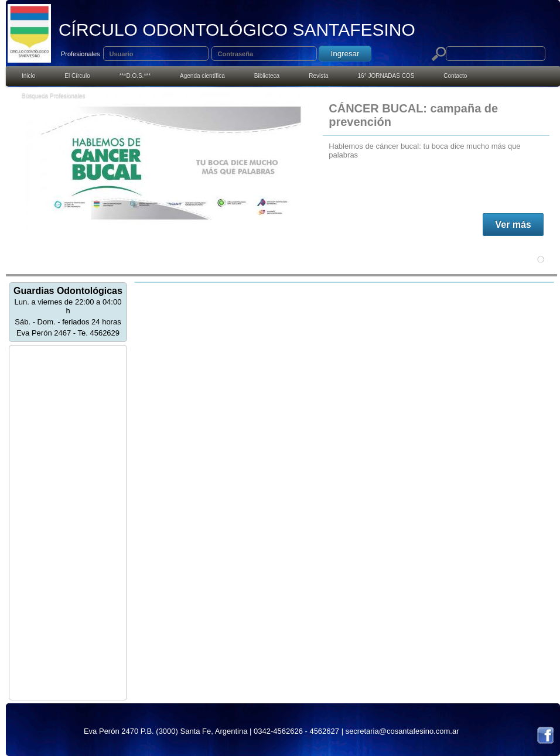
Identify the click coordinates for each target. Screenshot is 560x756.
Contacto (455, 76)
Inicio (28, 76)
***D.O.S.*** (135, 76)
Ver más (513, 225)
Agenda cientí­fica (202, 76)
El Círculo (77, 76)
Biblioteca (267, 76)
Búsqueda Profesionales (53, 96)
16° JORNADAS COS (386, 76)
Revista (318, 76)
